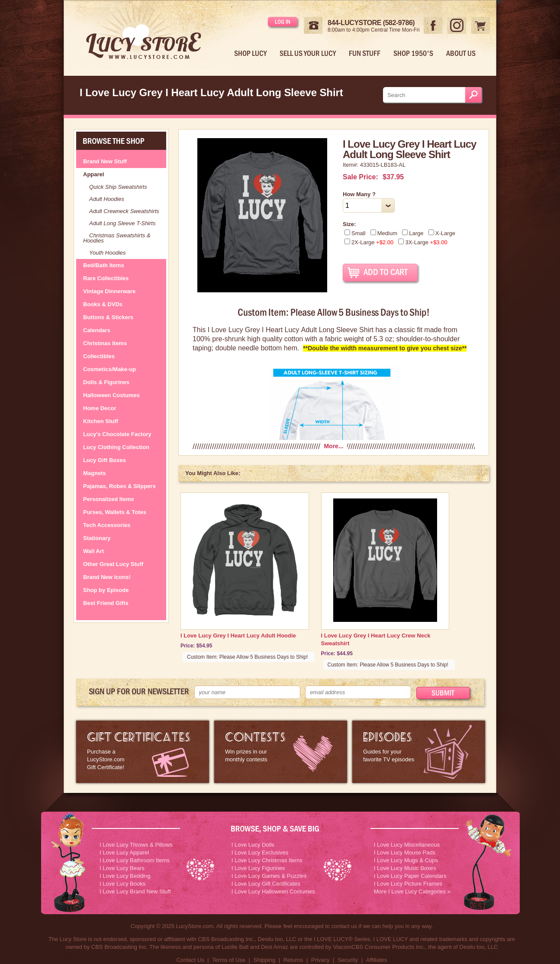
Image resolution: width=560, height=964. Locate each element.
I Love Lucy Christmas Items (267, 860)
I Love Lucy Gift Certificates (266, 884)
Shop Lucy (250, 53)
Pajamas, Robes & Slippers (119, 486)
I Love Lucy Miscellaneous (407, 845)
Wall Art (93, 551)
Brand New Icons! (107, 577)
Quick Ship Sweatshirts (118, 187)
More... (333, 446)
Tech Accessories (107, 525)
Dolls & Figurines (106, 382)
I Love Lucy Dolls (253, 845)
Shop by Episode (106, 590)
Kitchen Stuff (101, 421)
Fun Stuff (365, 53)
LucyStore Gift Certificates (143, 752)
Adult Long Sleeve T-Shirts (122, 223)
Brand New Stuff (105, 161)
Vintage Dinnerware (109, 291)
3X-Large (423, 242)
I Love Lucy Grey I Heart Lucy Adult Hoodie (238, 636)
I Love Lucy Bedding (125, 876)
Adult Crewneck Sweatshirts (124, 211)
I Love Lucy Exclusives (260, 852)
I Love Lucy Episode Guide (419, 752)
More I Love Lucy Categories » (412, 891)
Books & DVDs (103, 304)
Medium (384, 233)
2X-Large (369, 242)
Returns (293, 960)
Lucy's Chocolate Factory (117, 434)
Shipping (265, 960)
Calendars (97, 330)
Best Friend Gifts (106, 603)
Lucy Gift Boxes (105, 460)
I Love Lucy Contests (281, 752)
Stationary (97, 538)
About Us (461, 53)
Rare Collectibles (106, 278)
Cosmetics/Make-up (109, 369)
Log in (283, 22)
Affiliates (377, 960)
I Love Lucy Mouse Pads (405, 852)
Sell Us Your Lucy (308, 53)
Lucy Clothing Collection (116, 447)
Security (348, 960)
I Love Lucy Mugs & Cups (406, 860)
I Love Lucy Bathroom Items (135, 860)
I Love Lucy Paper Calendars (410, 876)
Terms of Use (229, 960)
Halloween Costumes (111, 395)
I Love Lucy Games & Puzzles (269, 876)
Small (355, 233)
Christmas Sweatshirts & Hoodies (117, 238)
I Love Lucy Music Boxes (405, 868)
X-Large (442, 233)
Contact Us (190, 960)
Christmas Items (105, 343)
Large (413, 233)
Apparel (93, 174)
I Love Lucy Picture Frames (408, 884)
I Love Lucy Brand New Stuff (135, 891)
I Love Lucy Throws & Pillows (136, 845)
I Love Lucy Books (122, 884)
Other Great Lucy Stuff (113, 564)
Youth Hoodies (108, 253)
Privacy (320, 960)
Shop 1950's (413, 53)
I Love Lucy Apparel (124, 852)
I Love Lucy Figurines (258, 868)
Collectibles (99, 356)
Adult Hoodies (107, 199)
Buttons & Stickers (108, 317)
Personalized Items (109, 499)
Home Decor (100, 408)
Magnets (95, 473)
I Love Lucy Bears (122, 868)
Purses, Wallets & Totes (115, 512)
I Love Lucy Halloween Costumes (273, 891)
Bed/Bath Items (104, 265)
